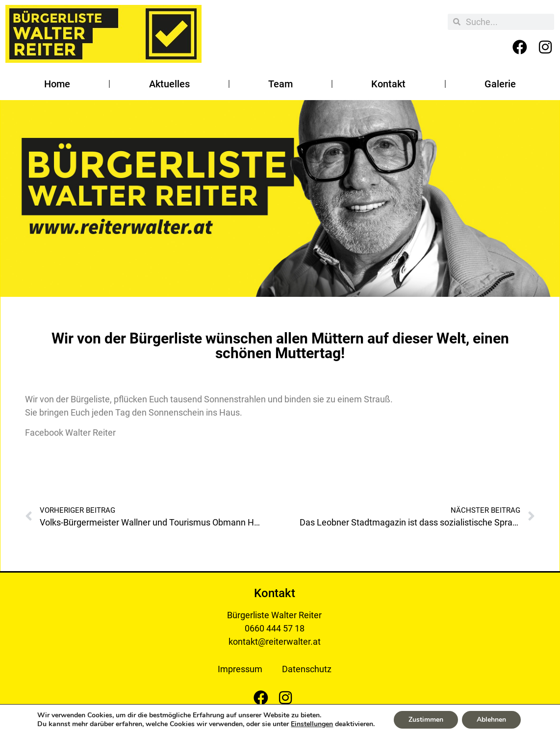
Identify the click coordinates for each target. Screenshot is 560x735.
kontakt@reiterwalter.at (275, 642)
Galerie (500, 84)
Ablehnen (491, 720)
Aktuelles (169, 84)
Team (280, 84)
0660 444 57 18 (275, 628)
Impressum (240, 669)
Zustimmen (426, 720)
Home (57, 84)
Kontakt (388, 84)
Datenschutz (307, 669)
